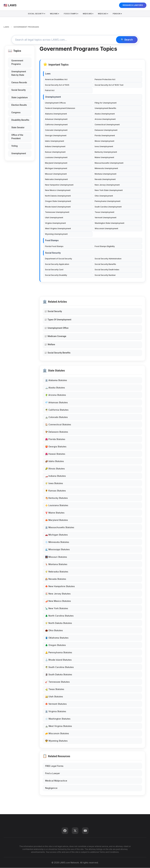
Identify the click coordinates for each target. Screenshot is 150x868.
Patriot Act (50, 91)
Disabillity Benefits (20, 120)
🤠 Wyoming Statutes (56, 741)
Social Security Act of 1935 (57, 85)
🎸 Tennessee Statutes (57, 682)
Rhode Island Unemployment (58, 207)
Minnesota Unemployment (106, 168)
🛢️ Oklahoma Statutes (57, 638)
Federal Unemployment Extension (60, 108)
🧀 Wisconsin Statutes (57, 734)
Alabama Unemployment (56, 114)
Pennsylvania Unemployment (108, 201)
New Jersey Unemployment (107, 185)
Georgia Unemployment (56, 136)
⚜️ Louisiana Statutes (57, 505)
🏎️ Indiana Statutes (55, 476)
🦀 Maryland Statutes (57, 520)
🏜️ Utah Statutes (54, 697)
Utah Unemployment (54, 218)
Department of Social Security (58, 259)
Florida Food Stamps (54, 246)
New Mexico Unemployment (58, 190)
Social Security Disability (56, 275)
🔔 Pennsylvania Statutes (59, 653)
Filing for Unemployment (106, 103)
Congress (16, 113)
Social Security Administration (108, 259)
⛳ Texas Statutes (55, 689)
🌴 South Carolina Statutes (59, 667)
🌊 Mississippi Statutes (57, 550)
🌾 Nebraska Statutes (57, 572)
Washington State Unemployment (109, 223)
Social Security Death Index (107, 270)
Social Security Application (57, 264)
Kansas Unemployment (55, 152)
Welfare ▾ (54, 14)
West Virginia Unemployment (58, 229)
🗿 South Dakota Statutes (59, 675)
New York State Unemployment (109, 190)
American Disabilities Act (56, 80)
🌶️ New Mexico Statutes (58, 601)
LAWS (6, 27)
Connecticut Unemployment (107, 125)
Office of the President (17, 137)
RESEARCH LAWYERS (133, 5)
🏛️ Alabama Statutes (56, 381)
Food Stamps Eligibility (105, 246)
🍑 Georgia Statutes (56, 447)
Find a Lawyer (53, 773)
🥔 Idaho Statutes (55, 461)
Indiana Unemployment (55, 147)
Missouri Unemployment (56, 174)
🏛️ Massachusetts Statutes (60, 528)
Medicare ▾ (89, 14)
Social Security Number (105, 275)
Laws (48, 74)
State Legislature (20, 98)
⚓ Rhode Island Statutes (58, 660)
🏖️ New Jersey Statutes (58, 594)
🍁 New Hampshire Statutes (60, 586)
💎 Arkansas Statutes (56, 403)
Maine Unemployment (104, 158)
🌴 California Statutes (57, 410)
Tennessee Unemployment (57, 212)
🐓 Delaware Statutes (57, 432)
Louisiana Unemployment (56, 158)
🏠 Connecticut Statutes (58, 425)
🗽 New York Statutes (57, 608)
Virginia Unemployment (55, 223)
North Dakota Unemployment (58, 196)
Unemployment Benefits (105, 108)
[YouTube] (85, 831)
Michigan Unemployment (56, 168)
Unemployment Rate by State (19, 73)
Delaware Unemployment (106, 130)
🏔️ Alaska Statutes (55, 388)
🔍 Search (127, 40)
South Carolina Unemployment (108, 207)
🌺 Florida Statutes (55, 439)
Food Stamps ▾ (71, 14)
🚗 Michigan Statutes (56, 535)
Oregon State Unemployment (58, 201)
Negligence (51, 788)
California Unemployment (56, 125)
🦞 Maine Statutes (55, 513)
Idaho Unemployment (55, 141)
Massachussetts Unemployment (109, 163)
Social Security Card (54, 270)
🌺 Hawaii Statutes (55, 454)
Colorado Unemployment (56, 130)
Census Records (19, 83)
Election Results (19, 105)
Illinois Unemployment (104, 141)
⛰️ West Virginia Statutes (59, 726)
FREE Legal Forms (54, 766)
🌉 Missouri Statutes (56, 557)
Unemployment (19, 154)
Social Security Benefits (105, 264)
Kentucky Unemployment (106, 152)
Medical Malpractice (56, 781)
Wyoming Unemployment (56, 234)
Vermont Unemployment (106, 218)
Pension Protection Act (105, 80)
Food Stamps (52, 241)
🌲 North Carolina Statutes (59, 616)
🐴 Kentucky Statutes (56, 498)
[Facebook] (65, 831)
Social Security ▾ (36, 14)
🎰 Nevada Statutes (56, 579)
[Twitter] (75, 831)
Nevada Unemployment (105, 179)
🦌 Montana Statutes (56, 564)
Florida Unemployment (105, 136)
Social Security (19, 90)
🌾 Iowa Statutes (54, 483)
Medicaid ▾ (104, 14)
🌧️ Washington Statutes (58, 719)
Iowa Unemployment (104, 147)
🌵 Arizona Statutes (56, 395)
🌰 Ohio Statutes (54, 631)
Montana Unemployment (106, 174)
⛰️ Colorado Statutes (56, 417)
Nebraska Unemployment (56, 179)
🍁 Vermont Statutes (56, 704)
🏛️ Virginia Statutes (56, 712)
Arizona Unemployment (105, 119)
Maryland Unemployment (56, 163)
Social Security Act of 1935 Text (109, 85)
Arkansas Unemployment (56, 119)
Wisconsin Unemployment (106, 229)
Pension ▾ (119, 14)
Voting (15, 146)
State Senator (18, 128)
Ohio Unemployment (104, 196)
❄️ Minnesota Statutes (57, 542)
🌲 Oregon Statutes (55, 645)
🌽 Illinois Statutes (55, 469)
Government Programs (17, 63)
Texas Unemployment (104, 212)
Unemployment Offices (55, 103)
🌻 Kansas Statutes (55, 491)
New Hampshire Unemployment (59, 185)
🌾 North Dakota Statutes (59, 623)
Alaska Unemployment (105, 114)
